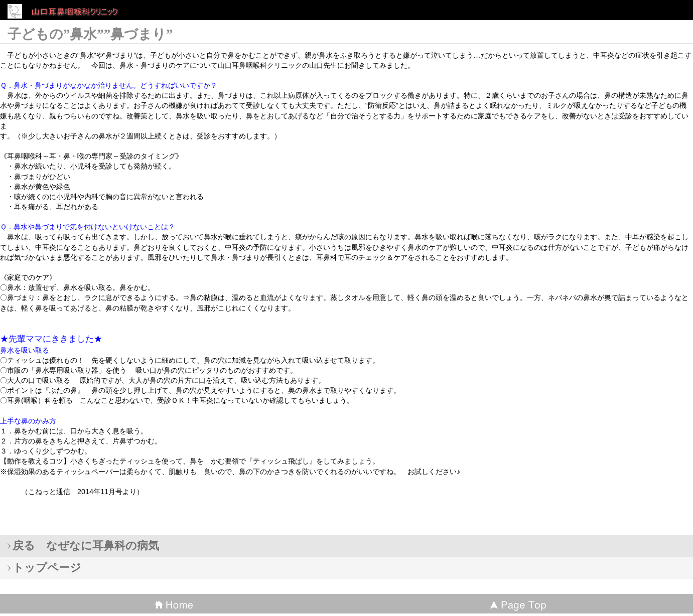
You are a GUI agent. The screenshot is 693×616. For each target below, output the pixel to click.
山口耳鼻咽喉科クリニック (80, 12)
